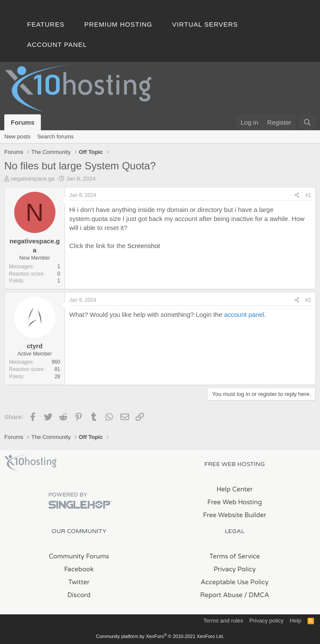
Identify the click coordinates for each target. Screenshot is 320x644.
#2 (308, 300)
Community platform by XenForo (160, 636)
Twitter (79, 582)
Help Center (234, 489)
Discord (79, 595)
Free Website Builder (235, 515)
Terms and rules (223, 621)
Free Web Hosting (235, 502)
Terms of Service (235, 556)
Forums (23, 122)
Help (296, 621)
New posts (17, 136)
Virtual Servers (205, 24)
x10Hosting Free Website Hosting (31, 463)
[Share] (297, 195)
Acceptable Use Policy (235, 582)
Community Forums (79, 556)
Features (46, 24)
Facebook (79, 569)
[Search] (307, 122)
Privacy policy (266, 621)
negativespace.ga (33, 179)
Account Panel (57, 44)
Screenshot (144, 246)
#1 (308, 195)
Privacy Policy (234, 569)
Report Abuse (221, 595)
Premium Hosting (118, 24)
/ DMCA (257, 595)
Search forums (56, 136)
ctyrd (35, 346)
